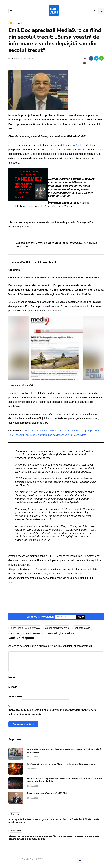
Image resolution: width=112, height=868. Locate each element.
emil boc (15, 633)
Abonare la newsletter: (41, 617)
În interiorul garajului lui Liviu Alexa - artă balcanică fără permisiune (61, 764)
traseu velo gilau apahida (60, 633)
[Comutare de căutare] (101, 11)
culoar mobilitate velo (57, 628)
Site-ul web (15, 696)
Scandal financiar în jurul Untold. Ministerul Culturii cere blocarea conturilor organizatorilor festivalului (65, 780)
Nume (12, 677)
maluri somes (33, 633)
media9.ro (78, 120)
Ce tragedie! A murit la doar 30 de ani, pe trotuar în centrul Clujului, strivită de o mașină (64, 751)
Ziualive (80, 145)
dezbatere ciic (82, 628)
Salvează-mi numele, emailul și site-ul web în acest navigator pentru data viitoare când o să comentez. (53, 712)
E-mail (13, 687)
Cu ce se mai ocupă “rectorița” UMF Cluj (47, 793)
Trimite (80, 617)
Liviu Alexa (15, 59)
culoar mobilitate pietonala (25, 628)
